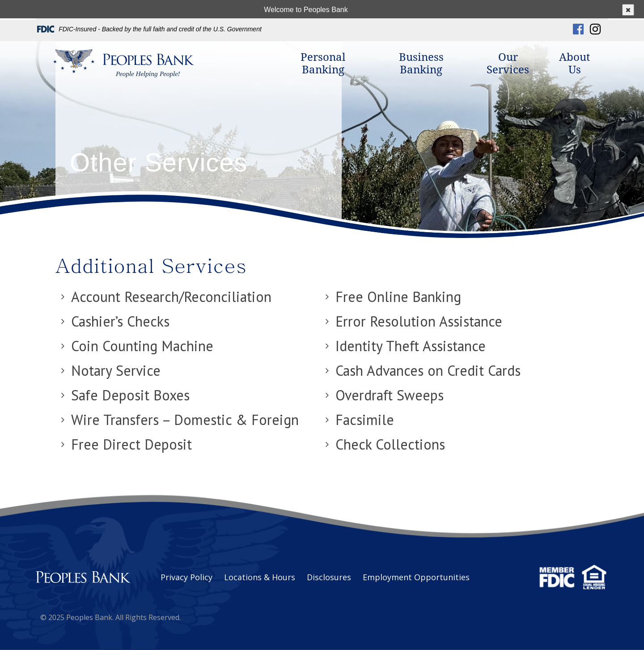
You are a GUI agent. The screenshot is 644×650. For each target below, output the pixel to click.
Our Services (508, 64)
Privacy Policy (186, 577)
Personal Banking (323, 64)
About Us (574, 64)
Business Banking (421, 64)
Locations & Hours (260, 577)
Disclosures (329, 577)
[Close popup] (628, 10)
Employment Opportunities (416, 577)
